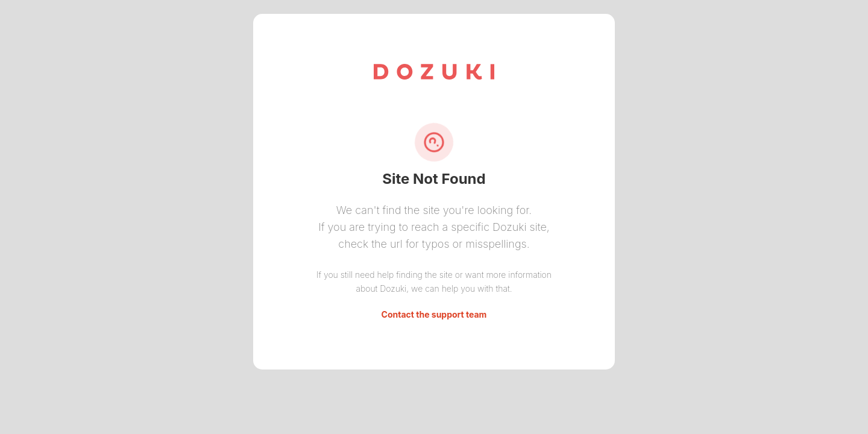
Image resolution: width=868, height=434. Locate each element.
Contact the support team (434, 314)
